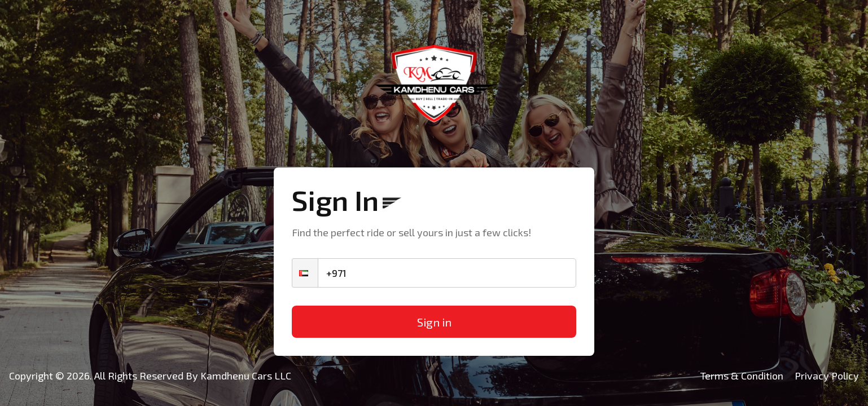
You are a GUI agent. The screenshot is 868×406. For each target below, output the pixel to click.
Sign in (434, 322)
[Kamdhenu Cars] (434, 84)
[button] (305, 273)
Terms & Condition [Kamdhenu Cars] (742, 376)
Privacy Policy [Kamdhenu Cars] (827, 376)
